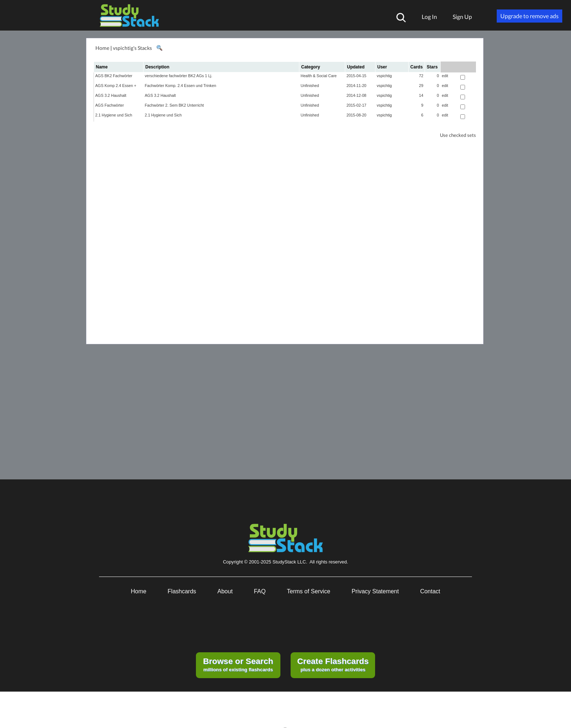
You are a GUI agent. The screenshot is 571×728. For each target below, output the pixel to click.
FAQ (260, 591)
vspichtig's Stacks (132, 48)
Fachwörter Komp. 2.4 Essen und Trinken (181, 86)
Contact (430, 591)
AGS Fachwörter (110, 105)
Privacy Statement (375, 591)
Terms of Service (309, 591)
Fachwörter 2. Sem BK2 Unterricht (174, 105)
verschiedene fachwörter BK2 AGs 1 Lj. (179, 76)
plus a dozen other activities (333, 664)
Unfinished (310, 86)
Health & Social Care (319, 76)
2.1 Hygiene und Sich (114, 115)
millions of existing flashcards (238, 664)
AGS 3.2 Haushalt (111, 95)
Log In (429, 17)
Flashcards (182, 591)
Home (102, 48)
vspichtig (384, 76)
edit (445, 76)
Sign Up (462, 17)
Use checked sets (458, 135)
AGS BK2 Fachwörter (114, 76)
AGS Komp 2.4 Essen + (116, 86)
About (225, 591)
